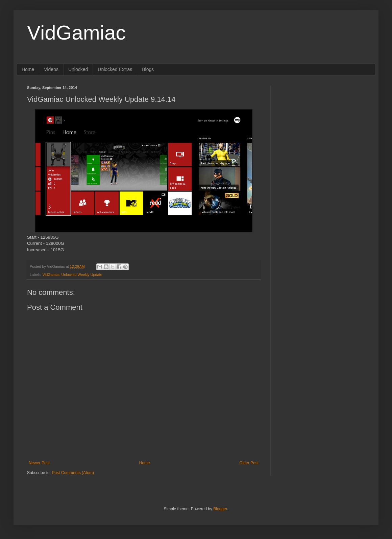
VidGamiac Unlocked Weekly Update (72, 275)
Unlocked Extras (115, 69)
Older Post (249, 463)
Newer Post (39, 463)
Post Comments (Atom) (73, 473)
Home (28, 69)
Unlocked (78, 69)
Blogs (148, 69)
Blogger (220, 509)
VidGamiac (76, 33)
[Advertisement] (313, 187)
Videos (51, 69)
